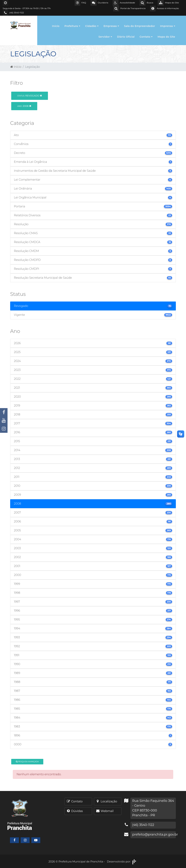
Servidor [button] (105, 37)
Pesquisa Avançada (27, 762)
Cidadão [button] (92, 26)
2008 (24, 106)
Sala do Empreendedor (139, 26)
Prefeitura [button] (72, 26)
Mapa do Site (166, 37)
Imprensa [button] (168, 26)
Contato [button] (146, 37)
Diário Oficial (126, 37)
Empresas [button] (111, 26)
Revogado (30, 96)
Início (56, 26)
